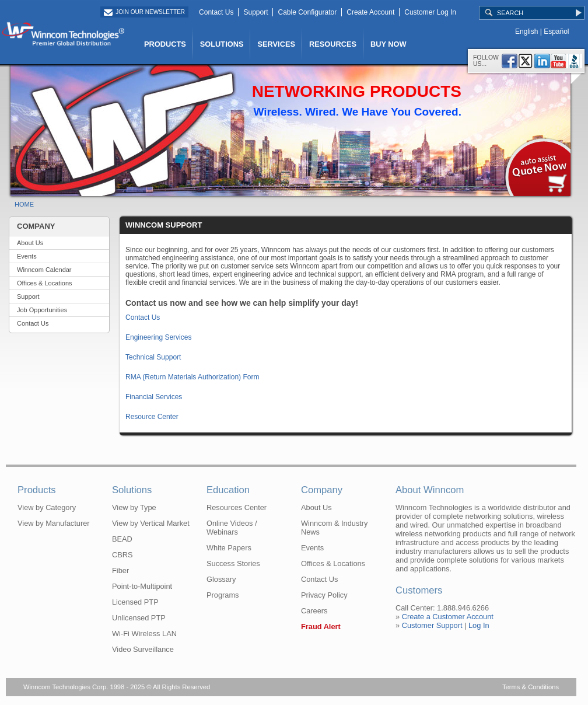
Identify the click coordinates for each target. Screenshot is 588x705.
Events (27, 256)
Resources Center (237, 507)
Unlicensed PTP (139, 618)
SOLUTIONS (222, 44)
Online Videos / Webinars (232, 528)
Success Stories (233, 563)
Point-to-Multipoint (142, 586)
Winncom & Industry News (335, 528)
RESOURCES (333, 44)
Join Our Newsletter (150, 12)
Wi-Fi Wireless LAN (144, 634)
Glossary (221, 579)
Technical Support (153, 357)
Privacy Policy (324, 595)
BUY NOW (388, 44)
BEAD (122, 539)
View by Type (134, 507)
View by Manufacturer (54, 523)
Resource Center (152, 417)
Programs (223, 595)
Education (228, 490)
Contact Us (216, 12)
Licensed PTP (135, 602)
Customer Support (432, 625)
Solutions (132, 490)
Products (37, 490)
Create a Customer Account (448, 617)
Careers (314, 611)
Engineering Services (158, 337)
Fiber (120, 570)
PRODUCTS (165, 44)
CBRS (123, 555)
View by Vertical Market (151, 523)
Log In (479, 625)
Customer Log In (430, 12)
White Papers (229, 548)
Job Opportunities (42, 310)
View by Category (47, 507)
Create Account (370, 12)
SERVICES (276, 44)
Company (322, 490)
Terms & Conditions (531, 687)
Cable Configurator (307, 12)
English (526, 32)
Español (556, 32)
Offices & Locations (45, 283)
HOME (24, 204)
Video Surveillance (143, 649)
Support (256, 12)
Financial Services (154, 397)
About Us (30, 243)
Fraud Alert (321, 627)
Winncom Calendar (44, 270)
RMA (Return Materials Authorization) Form (192, 377)
